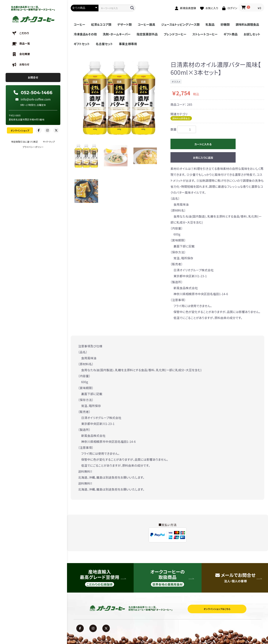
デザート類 (124, 24)
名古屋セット (104, 44)
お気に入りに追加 (203, 158)
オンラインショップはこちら (217, 609)
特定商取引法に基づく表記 (24, 142)
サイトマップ (49, 142)
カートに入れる (203, 144)
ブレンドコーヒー (175, 34)
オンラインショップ (20, 130)
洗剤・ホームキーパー (117, 34)
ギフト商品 (231, 34)
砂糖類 (225, 24)
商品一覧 (25, 43)
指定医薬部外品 (147, 34)
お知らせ (24, 64)
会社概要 (25, 54)
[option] (119, 98)
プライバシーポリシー (33, 147)
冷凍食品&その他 (85, 34)
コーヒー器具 (147, 24)
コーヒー (79, 24)
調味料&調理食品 (247, 24)
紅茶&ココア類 (101, 24)
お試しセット (252, 34)
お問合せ (33, 77)
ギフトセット (82, 44)
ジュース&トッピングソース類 (180, 24)
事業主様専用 (128, 44)
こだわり (24, 33)
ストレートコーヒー (205, 34)
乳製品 (210, 24)
